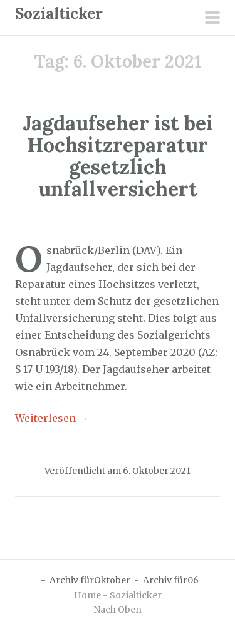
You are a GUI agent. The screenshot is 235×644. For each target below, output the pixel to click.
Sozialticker (59, 13)
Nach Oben (118, 610)
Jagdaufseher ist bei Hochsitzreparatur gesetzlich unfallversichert (118, 156)
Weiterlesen (52, 418)
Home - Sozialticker (118, 595)
